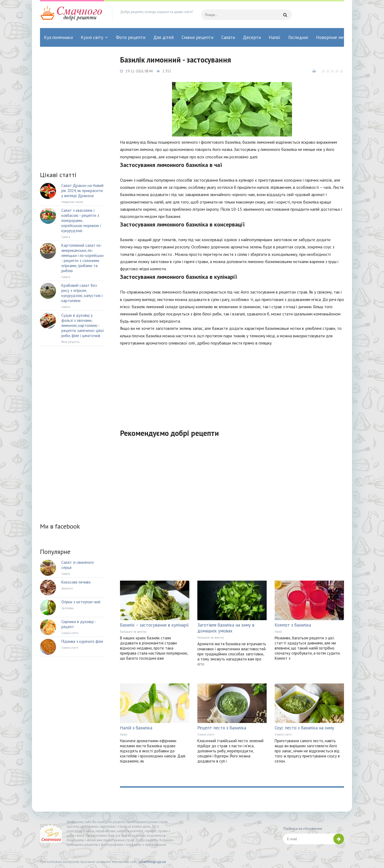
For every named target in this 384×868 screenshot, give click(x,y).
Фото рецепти (131, 37)
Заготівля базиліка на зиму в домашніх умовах (226, 628)
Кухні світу (92, 37)
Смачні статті (206, 734)
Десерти (252, 37)
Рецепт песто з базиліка (222, 728)
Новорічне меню (333, 37)
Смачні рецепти (197, 37)
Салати (228, 37)
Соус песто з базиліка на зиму (304, 728)
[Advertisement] (232, 384)
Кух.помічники (58, 37)
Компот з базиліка (293, 625)
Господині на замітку (133, 632)
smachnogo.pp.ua (152, 862)
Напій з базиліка (136, 728)
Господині (298, 37)
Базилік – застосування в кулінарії (154, 625)
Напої (275, 37)
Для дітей (163, 37)
